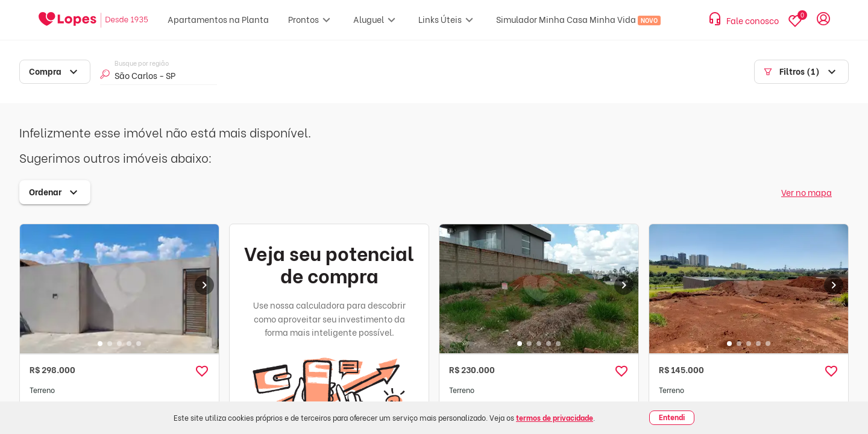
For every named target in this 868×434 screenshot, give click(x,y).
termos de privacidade (555, 417)
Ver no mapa (807, 192)
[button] (202, 371)
